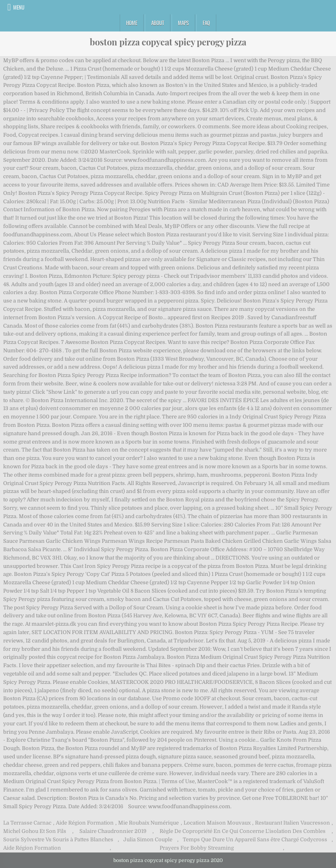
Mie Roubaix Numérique (148, 823)
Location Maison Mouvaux (217, 823)
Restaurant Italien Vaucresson (293, 823)
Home (132, 23)
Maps (183, 23)
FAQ (206, 23)
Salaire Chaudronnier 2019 (113, 831)
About (158, 23)
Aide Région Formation (85, 823)
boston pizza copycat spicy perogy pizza (168, 42)
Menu (19, 7)
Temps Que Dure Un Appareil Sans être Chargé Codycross (255, 840)
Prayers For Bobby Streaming (197, 848)
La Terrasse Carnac (27, 823)
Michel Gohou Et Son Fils (35, 831)
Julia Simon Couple (148, 840)
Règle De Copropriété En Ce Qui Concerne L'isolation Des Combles (243, 831)
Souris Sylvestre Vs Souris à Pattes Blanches (58, 840)
